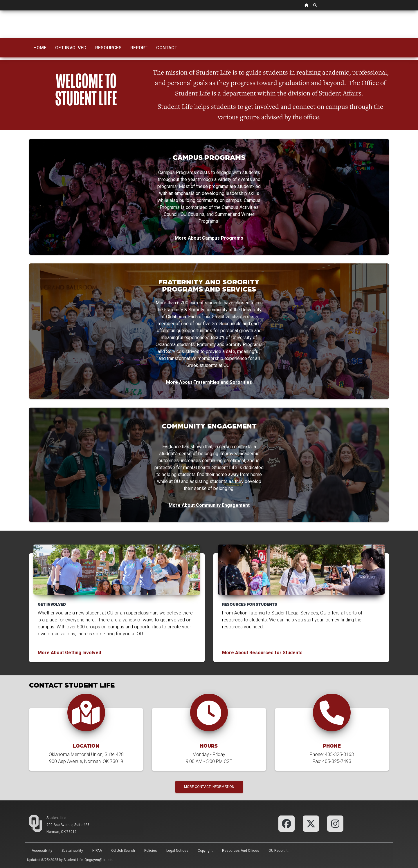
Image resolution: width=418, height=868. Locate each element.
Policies (151, 851)
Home (40, 48)
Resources (108, 48)
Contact (167, 48)
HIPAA (97, 851)
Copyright (205, 851)
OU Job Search (123, 851)
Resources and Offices (241, 851)
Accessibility (42, 851)
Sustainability (72, 851)
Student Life (56, 818)
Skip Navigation (0, 11)
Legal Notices (177, 851)
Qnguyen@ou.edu (99, 860)
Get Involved (71, 48)
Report (139, 48)
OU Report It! (279, 851)
